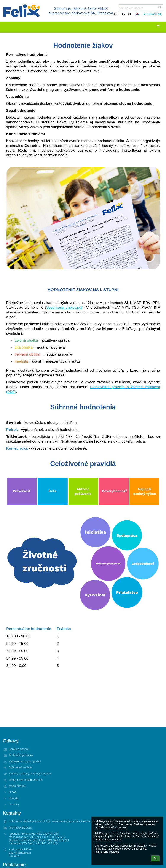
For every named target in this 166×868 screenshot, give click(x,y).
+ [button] (116, 14)
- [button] (123, 14)
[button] (138, 14)
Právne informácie (20, 767)
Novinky (14, 804)
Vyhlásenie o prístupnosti (25, 761)
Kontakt (14, 798)
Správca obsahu (19, 749)
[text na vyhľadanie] (140, 8)
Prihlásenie (153, 14)
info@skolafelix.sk (20, 828)
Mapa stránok (17, 786)
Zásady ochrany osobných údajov (30, 774)
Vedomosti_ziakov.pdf (64, 307)
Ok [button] (155, 858)
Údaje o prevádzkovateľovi (26, 780)
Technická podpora (21, 755)
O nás (13, 792)
